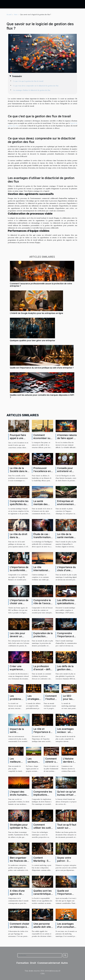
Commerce (44, 963)
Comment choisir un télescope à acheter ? (20, 927)
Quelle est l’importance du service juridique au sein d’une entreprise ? (42, 368)
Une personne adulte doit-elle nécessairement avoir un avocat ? (43, 928)
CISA (42, 974)
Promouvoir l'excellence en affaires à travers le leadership (43, 473)
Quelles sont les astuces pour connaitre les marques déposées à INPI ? (42, 396)
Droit (33, 963)
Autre (16, 15)
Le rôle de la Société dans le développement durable (19, 473)
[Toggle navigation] (5, 4)
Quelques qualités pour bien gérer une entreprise (32, 340)
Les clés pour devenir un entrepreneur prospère (18, 638)
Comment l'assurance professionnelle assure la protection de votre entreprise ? (41, 285)
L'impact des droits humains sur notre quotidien (18, 796)
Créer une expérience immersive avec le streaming (19, 671)
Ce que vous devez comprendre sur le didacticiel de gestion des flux (36, 86)
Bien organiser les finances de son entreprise (18, 861)
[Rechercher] (40, 955)
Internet (55, 963)
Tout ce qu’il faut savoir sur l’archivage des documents (67, 829)
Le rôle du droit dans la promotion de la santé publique (19, 539)
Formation (23, 963)
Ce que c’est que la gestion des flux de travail (28, 81)
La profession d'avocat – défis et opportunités (42, 669)
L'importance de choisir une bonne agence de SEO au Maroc (20, 605)
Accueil (9, 15)
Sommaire (17, 76)
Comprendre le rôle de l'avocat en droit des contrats (42, 605)
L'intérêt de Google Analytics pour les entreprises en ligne (36, 313)
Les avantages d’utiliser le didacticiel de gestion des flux (32, 90)
